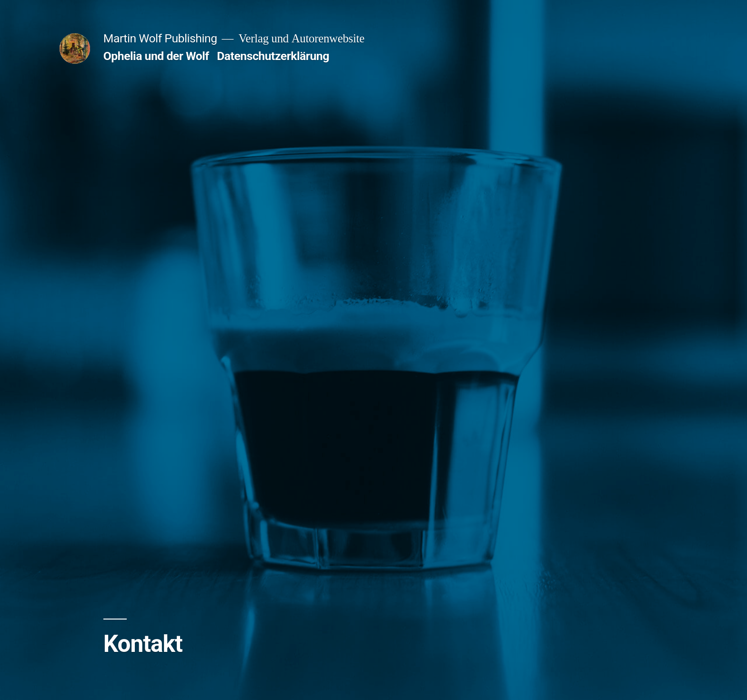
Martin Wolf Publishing (160, 38)
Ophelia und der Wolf (156, 56)
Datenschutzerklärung (273, 56)
